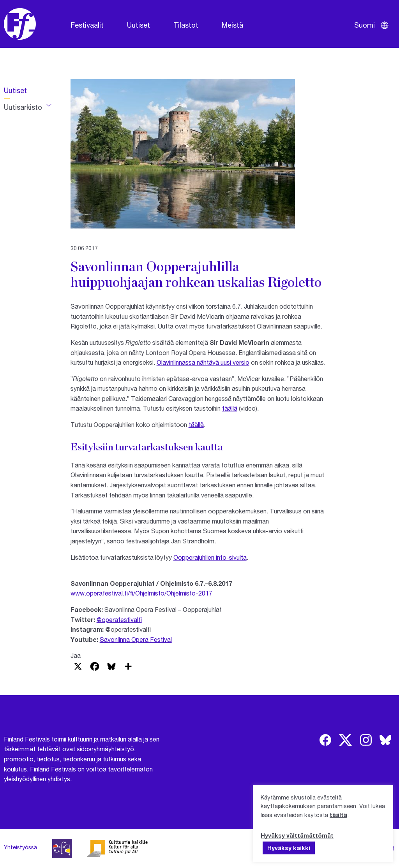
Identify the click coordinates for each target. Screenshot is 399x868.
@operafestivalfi (119, 619)
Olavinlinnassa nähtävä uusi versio (203, 362)
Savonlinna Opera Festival (136, 639)
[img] (325, 740)
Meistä (232, 25)
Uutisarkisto (23, 107)
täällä (230, 408)
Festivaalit (87, 25)
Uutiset (139, 25)
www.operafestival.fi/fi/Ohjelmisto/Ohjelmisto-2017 (141, 593)
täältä (338, 815)
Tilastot (186, 25)
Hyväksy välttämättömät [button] (297, 835)
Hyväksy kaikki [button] (289, 848)
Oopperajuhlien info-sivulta (210, 557)
